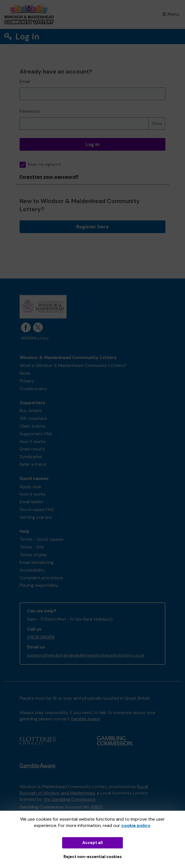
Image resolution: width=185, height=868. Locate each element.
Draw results (32, 449)
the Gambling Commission (69, 799)
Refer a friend (33, 464)
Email (25, 81)
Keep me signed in (40, 164)
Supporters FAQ (36, 434)
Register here (92, 227)
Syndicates (31, 457)
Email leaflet (32, 502)
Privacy (27, 381)
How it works (33, 441)
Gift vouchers (33, 418)
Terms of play (33, 555)
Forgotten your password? (49, 177)
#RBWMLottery (35, 338)
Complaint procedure (41, 578)
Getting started (36, 517)
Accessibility (32, 570)
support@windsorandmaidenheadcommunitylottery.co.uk (86, 655)
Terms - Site (32, 547)
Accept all (92, 843)
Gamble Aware (85, 719)
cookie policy (136, 825)
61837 (97, 807)
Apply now (30, 487)
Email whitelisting (37, 562)
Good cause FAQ (37, 509)
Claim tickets (32, 426)
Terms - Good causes (42, 539)
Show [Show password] (157, 123)
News (25, 373)
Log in (92, 144)
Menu (171, 14)
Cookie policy (33, 389)
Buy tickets (31, 411)
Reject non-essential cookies (93, 857)
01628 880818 (41, 637)
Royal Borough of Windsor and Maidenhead (84, 790)
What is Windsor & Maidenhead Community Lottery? (73, 365)
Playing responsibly (39, 585)
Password (30, 111)
